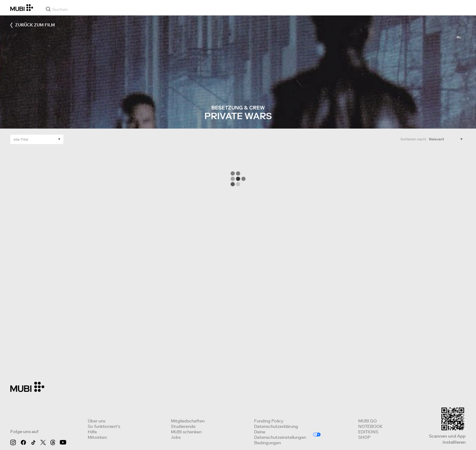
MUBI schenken (186, 432)
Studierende (183, 426)
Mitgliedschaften (188, 421)
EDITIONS (368, 432)
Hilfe (92, 432)
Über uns (97, 421)
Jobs (176, 437)
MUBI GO (367, 421)
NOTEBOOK (370, 426)
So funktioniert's (104, 426)
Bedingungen (267, 443)
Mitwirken (97, 437)
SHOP (364, 437)
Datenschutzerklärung (276, 426)
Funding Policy (269, 421)
